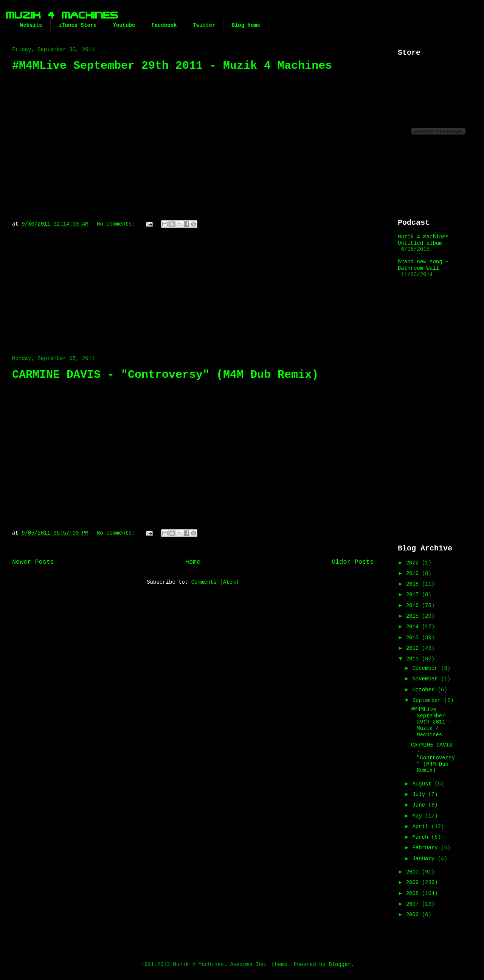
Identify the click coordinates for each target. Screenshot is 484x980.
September (428, 700)
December (427, 668)
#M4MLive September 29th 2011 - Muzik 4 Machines (172, 66)
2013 (414, 638)
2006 (414, 915)
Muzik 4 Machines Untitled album (423, 240)
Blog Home (246, 25)
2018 (414, 584)
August (423, 784)
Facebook (164, 25)
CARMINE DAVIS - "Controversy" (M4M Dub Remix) (165, 375)
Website (31, 25)
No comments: (117, 224)
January (425, 859)
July (420, 795)
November (427, 679)
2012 (414, 648)
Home (193, 562)
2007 (414, 904)
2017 (414, 595)
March (422, 837)
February (427, 848)
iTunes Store (78, 25)
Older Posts (353, 562)
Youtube (124, 25)
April (422, 827)
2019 (414, 573)
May (419, 816)
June (420, 805)
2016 (414, 606)
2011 (414, 659)
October (425, 690)
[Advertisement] (193, 288)
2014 (414, 627)
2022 (414, 563)
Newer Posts (33, 562)
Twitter (204, 25)
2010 (414, 872)
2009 (414, 883)
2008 (414, 893)
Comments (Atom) (215, 582)
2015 (414, 616)
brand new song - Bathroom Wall (423, 265)
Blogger (340, 965)
